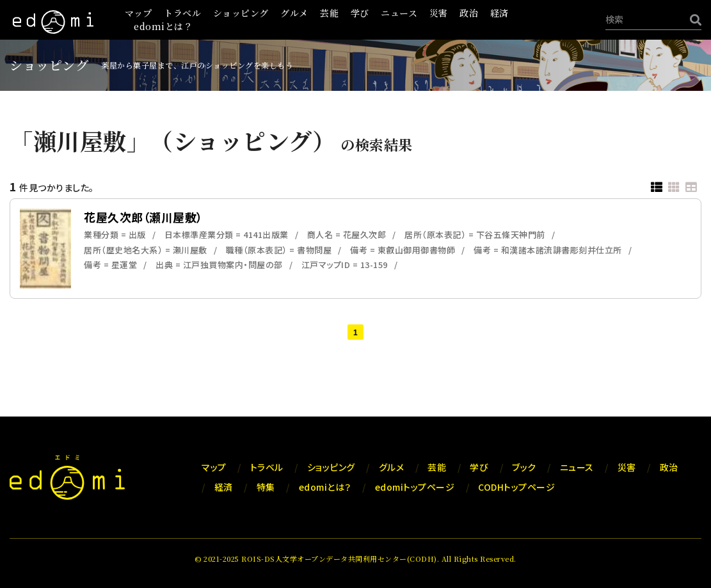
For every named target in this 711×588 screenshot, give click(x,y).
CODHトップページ (516, 487)
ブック (524, 467)
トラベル (182, 13)
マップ (139, 13)
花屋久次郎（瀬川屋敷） (143, 217)
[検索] (692, 20)
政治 (469, 13)
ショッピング (241, 13)
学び (360, 13)
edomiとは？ (163, 26)
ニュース (399, 13)
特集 (266, 487)
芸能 (329, 13)
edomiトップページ (415, 487)
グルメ (294, 13)
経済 (499, 13)
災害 (439, 13)
